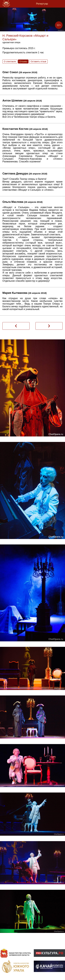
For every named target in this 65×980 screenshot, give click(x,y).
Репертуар (42, 4)
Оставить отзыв (38, 61)
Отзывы (23, 61)
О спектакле (10, 61)
